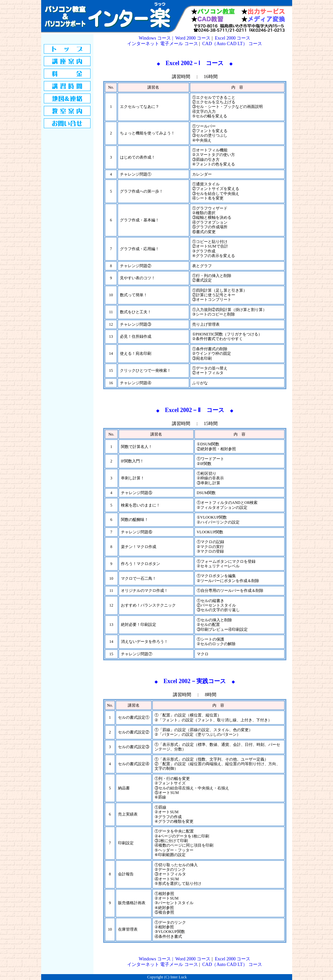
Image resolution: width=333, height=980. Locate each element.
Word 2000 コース (193, 38)
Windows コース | (157, 38)
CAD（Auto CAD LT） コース (232, 44)
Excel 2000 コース (233, 38)
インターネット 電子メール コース (163, 44)
